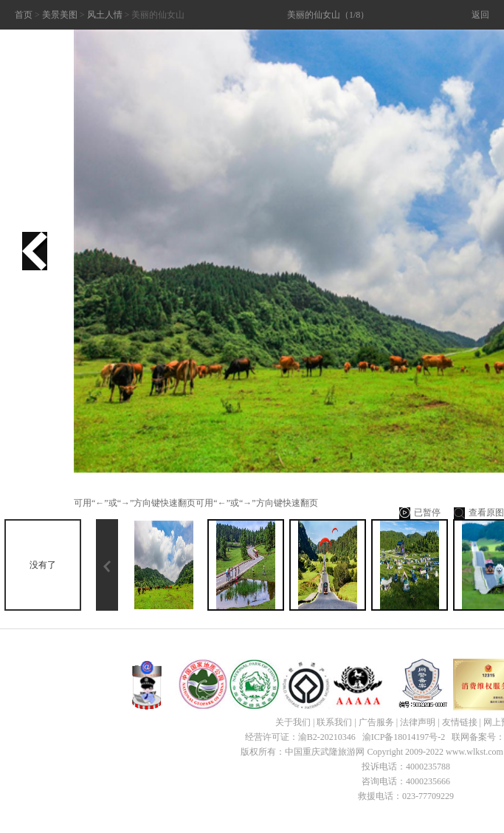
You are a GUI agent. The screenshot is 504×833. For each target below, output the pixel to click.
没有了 (43, 565)
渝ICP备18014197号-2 (404, 737)
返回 (480, 15)
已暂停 (420, 513)
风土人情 (105, 15)
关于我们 (293, 722)
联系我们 (334, 722)
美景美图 (60, 15)
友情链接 (460, 722)
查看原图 (479, 513)
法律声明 (418, 722)
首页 (24, 15)
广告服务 (376, 722)
